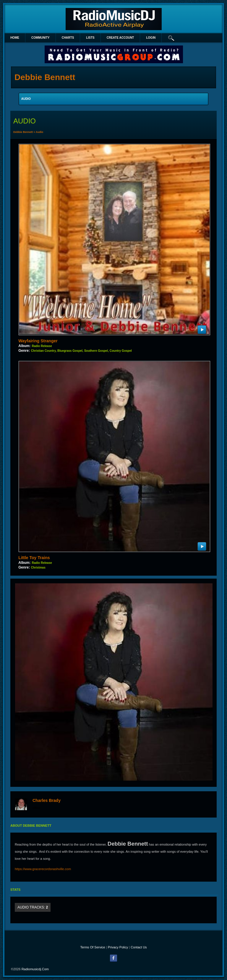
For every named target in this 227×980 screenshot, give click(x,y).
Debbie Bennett (23, 132)
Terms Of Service (93, 947)
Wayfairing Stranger (38, 341)
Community (40, 38)
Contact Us (139, 947)
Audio (40, 132)
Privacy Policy (118, 947)
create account (120, 38)
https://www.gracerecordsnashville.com (43, 869)
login (151, 38)
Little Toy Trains (34, 558)
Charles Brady (47, 800)
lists (90, 38)
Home (15, 38)
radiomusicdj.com (35, 969)
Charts (68, 38)
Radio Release (42, 346)
